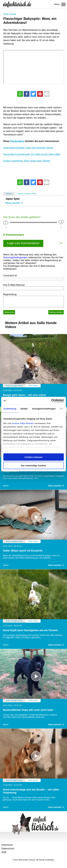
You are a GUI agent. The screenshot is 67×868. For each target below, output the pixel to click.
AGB (4, 852)
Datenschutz (8, 849)
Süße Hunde (10, 14)
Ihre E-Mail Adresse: (14, 285)
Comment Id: (10, 276)
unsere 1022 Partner (23, 423)
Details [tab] (24, 409)
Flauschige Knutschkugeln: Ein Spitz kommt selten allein (32, 154)
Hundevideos (17, 141)
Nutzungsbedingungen (15, 257)
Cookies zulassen (34, 457)
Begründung (10, 294)
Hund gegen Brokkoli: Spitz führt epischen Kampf (28, 148)
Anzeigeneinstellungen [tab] (44, 409)
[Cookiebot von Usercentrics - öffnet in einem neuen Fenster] (51, 401)
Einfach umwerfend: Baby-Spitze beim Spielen (27, 161)
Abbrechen (9, 312)
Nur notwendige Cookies (34, 465)
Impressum (7, 845)
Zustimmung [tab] (10, 409)
